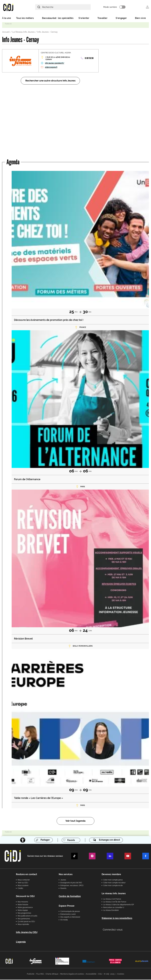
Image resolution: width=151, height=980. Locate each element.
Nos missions (23, 902)
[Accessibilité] (22, 840)
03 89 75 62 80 (89, 59)
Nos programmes (24, 913)
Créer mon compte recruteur (114, 883)
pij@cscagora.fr (51, 68)
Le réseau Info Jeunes (114, 894)
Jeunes (63, 880)
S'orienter (84, 18)
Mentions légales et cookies (72, 974)
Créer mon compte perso (113, 880)
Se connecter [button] (147, 7)
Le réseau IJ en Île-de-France (115, 902)
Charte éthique (52, 974)
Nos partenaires (24, 919)
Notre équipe (23, 911)
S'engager (121, 18)
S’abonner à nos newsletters (117, 919)
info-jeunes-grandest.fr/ (55, 64)
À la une (7, 18)
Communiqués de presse (70, 912)
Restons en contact (26, 875)
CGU (100, 974)
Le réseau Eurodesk (111, 911)
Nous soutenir (23, 886)
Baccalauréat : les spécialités (58, 18)
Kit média (64, 920)
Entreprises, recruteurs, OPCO (72, 886)
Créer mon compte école (113, 886)
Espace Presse (67, 906)
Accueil (6, 32)
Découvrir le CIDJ (25, 897)
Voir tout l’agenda (75, 821)
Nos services (66, 875)
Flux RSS (40, 974)
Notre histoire (23, 905)
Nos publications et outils (27, 916)
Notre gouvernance (25, 908)
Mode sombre (114, 7)
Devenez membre (111, 875)
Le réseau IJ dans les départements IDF (119, 905)
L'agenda (21, 942)
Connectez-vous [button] (113, 930)
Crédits (20, 889)
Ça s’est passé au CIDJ (26, 922)
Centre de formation (70, 897)
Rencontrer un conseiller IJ (114, 908)
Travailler (102, 18)
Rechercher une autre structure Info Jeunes (50, 81)
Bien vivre (140, 18)
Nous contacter (24, 880)
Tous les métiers (25, 18)
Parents (63, 889)
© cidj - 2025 (109, 974)
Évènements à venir (68, 915)
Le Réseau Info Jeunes (23, 32)
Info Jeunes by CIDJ (27, 933)
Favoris (71, 841)
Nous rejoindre (23, 925)
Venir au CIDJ (23, 883)
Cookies (121, 974)
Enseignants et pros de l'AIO (71, 883)
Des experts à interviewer (70, 917)
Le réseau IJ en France (112, 899)
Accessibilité (91, 974)
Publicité (31, 974)
